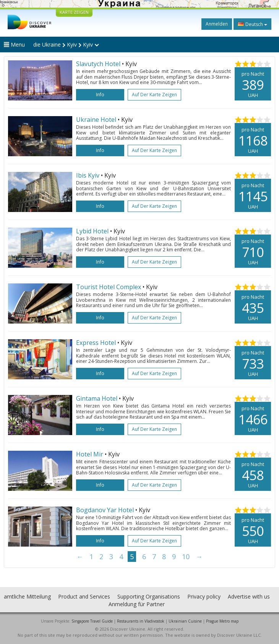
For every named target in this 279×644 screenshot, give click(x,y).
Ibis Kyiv (88, 175)
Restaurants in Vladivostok (141, 621)
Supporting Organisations (149, 596)
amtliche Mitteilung (27, 596)
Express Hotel (96, 343)
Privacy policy (204, 596)
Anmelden (217, 24)
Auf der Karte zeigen (154, 95)
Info (100, 95)
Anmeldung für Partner (137, 604)
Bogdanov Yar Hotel (105, 510)
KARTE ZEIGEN (74, 12)
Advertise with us (249, 596)
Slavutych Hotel (98, 64)
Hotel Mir (90, 454)
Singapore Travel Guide (92, 621)
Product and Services (84, 596)
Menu (14, 44)
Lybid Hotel (93, 231)
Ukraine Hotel (96, 120)
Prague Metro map (222, 621)
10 (186, 557)
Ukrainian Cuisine (185, 621)
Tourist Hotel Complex (109, 287)
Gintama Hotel (97, 398)
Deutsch (252, 24)
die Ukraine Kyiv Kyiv (66, 44)
